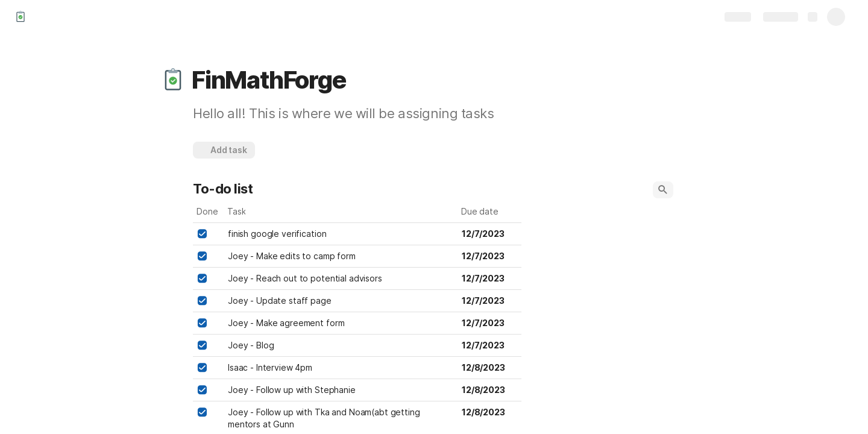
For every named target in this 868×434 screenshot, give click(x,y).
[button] (173, 80)
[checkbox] (202, 234)
